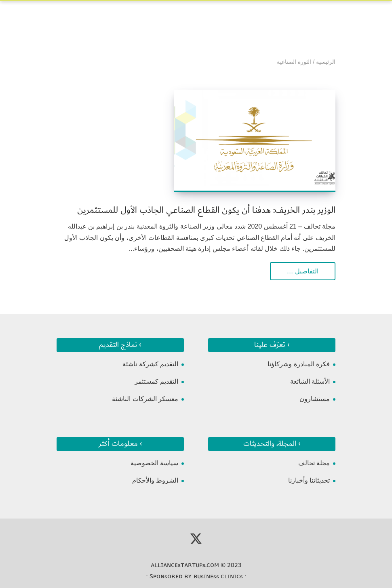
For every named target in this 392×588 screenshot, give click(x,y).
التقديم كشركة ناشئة (150, 364)
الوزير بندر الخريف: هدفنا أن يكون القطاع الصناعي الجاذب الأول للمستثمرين (206, 210)
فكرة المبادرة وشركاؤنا (299, 364)
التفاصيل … (303, 271)
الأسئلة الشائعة (310, 381)
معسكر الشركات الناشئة (145, 399)
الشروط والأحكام (155, 480)
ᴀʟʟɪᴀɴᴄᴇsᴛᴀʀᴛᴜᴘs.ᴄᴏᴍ (185, 565)
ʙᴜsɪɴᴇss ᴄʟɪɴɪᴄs (218, 576)
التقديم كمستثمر (156, 381)
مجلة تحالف (314, 463)
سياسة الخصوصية (154, 463)
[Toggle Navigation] (62, 17)
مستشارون (315, 399)
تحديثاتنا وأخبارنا (309, 480)
